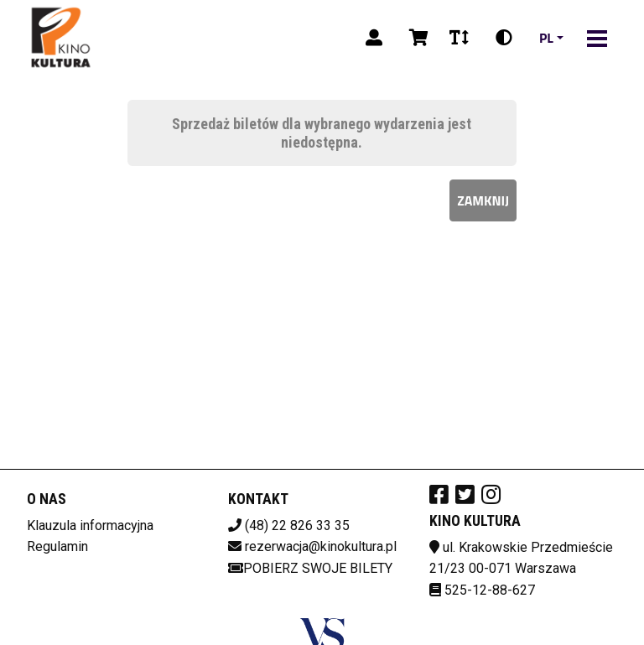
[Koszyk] (416, 38)
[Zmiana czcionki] (459, 38)
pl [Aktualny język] (546, 38)
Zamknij (483, 200)
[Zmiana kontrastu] (504, 38)
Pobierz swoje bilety (310, 568)
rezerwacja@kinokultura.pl (321, 546)
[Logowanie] (374, 38)
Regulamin (57, 546)
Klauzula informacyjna (90, 525)
